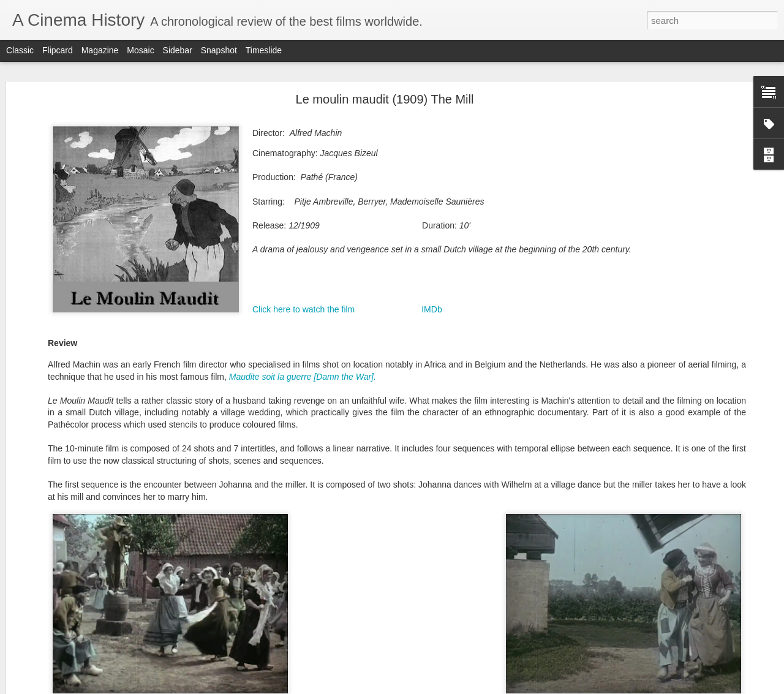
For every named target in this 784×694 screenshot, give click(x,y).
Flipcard (58, 50)
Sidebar (178, 50)
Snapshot (219, 50)
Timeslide (264, 50)
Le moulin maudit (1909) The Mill (385, 99)
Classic (20, 50)
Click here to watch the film (303, 309)
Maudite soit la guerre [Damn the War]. (304, 377)
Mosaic (140, 50)
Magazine (100, 50)
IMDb (432, 309)
